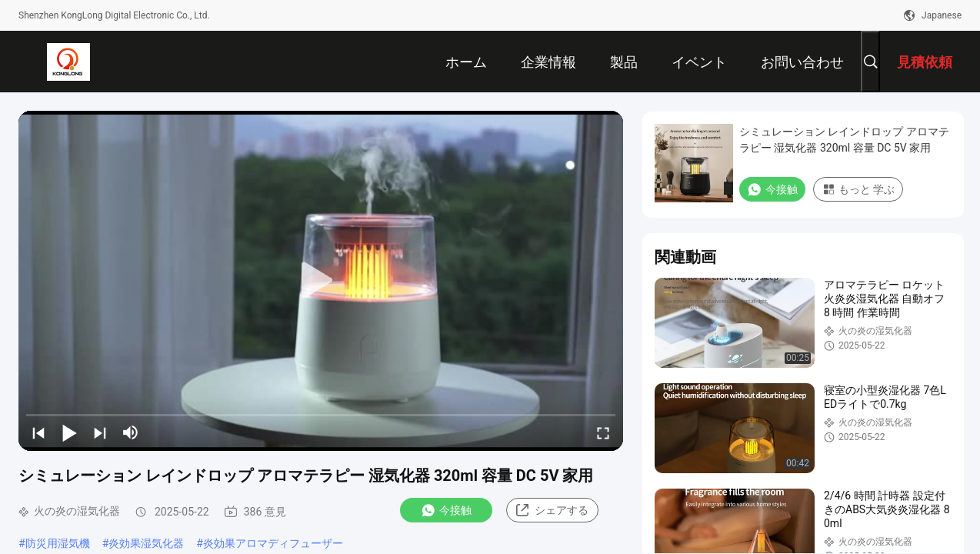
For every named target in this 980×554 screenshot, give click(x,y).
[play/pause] (69, 432)
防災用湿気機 (58, 543)
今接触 (446, 510)
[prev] (38, 432)
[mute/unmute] (131, 432)
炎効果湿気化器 (146, 543)
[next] (100, 432)
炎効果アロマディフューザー (273, 543)
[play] (321, 281)
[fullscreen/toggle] (603, 432)
